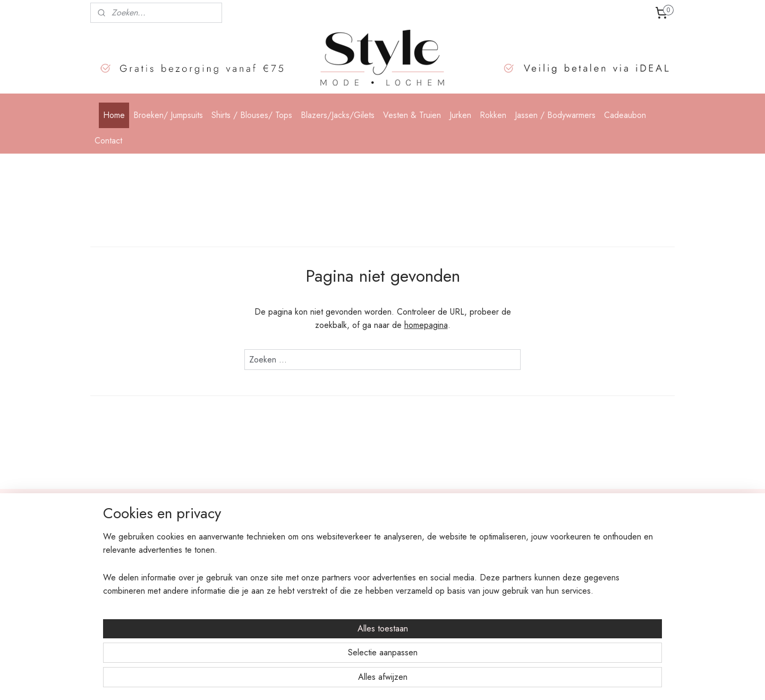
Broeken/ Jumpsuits (168, 115)
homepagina (426, 325)
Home (114, 115)
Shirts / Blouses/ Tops (252, 115)
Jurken (460, 115)
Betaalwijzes (231, 549)
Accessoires (347, 620)
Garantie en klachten (244, 596)
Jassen (338, 608)
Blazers (341, 560)
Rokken (493, 115)
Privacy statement (239, 572)
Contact (108, 141)
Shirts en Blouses (355, 549)
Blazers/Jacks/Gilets (338, 115)
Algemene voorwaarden (250, 584)
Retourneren (231, 560)
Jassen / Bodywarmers (555, 115)
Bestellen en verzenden (248, 536)
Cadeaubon (625, 115)
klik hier (613, 597)
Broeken (342, 536)
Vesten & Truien (412, 115)
